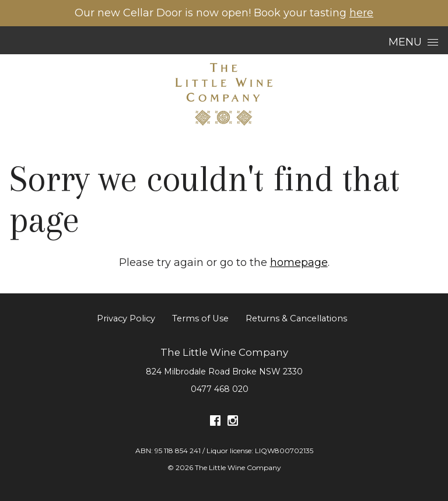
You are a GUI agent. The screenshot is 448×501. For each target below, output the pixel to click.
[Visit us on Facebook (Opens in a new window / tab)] (215, 423)
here (361, 13)
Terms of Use (200, 318)
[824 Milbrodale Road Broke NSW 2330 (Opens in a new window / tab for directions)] (224, 372)
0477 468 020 (220, 389)
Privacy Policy (126, 318)
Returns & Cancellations (296, 318)
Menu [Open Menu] (413, 42)
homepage (299, 262)
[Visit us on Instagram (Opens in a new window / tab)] (233, 423)
